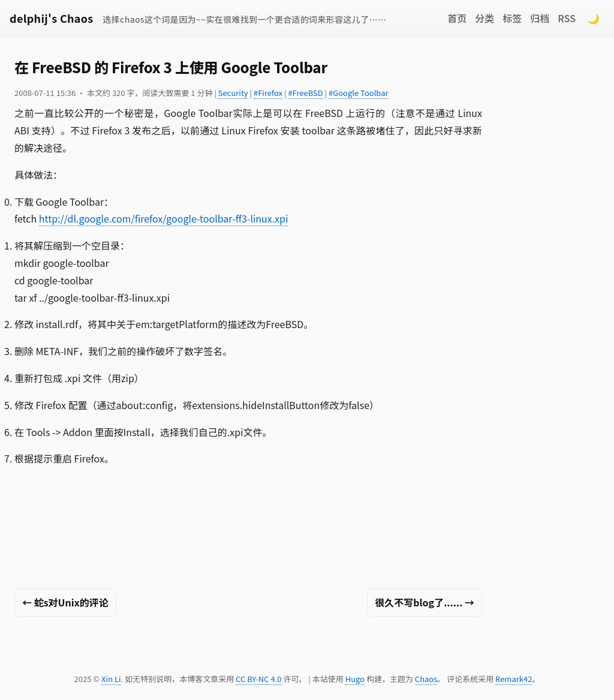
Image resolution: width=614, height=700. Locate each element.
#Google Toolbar (358, 93)
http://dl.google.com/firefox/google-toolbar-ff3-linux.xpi (164, 218)
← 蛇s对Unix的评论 (65, 602)
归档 (540, 18)
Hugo (355, 679)
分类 (484, 18)
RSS (567, 18)
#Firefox (268, 93)
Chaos (426, 679)
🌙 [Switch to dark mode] (594, 18)
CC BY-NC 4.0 (258, 679)
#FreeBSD (305, 93)
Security (233, 93)
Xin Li (111, 679)
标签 (512, 18)
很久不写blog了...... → (425, 602)
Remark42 (514, 679)
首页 (457, 18)
